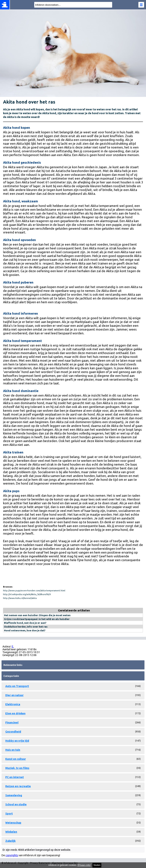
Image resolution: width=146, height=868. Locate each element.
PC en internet (15, 777)
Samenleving (14, 795)
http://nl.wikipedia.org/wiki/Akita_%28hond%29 (27, 594)
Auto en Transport (17, 686)
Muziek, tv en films (17, 768)
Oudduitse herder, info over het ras (26, 627)
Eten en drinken (15, 713)
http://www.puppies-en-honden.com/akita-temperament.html (34, 591)
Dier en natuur (14, 695)
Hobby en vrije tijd (17, 741)
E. (13, 646)
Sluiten (97, 865)
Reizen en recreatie (18, 786)
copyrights (12, 855)
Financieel (12, 723)
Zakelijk (10, 841)
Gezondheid (13, 732)
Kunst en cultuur (16, 759)
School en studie (16, 804)
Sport (9, 814)
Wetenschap (13, 823)
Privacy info (84, 865)
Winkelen (11, 832)
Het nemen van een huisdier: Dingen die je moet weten (37, 615)
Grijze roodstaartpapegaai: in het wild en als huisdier (37, 619)
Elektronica (13, 704)
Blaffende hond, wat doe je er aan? (25, 623)
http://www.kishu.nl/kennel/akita (20, 598)
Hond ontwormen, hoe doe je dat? (25, 630)
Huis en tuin (13, 750)
